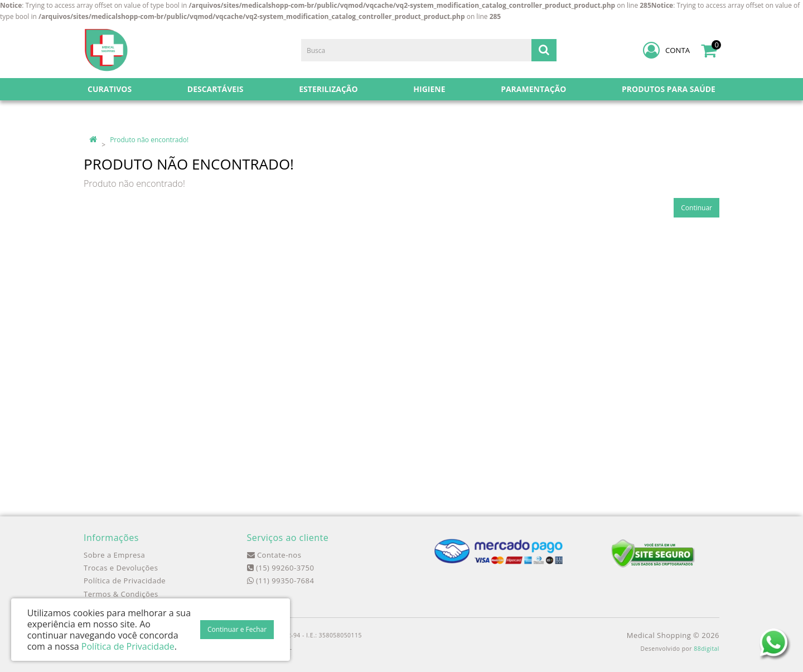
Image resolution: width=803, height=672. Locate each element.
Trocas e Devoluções (121, 568)
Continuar (696, 208)
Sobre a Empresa (114, 555)
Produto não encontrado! (149, 140)
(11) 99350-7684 (281, 581)
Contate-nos (274, 555)
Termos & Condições (121, 594)
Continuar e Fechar (237, 629)
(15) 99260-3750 (281, 568)
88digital (707, 649)
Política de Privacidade (125, 581)
